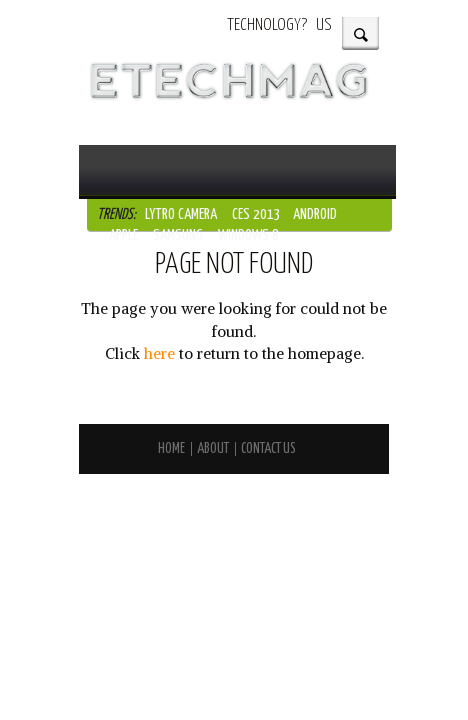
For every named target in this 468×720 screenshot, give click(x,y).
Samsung (178, 235)
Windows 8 (248, 235)
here (159, 353)
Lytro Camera (181, 214)
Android (315, 214)
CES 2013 (256, 214)
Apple (123, 235)
